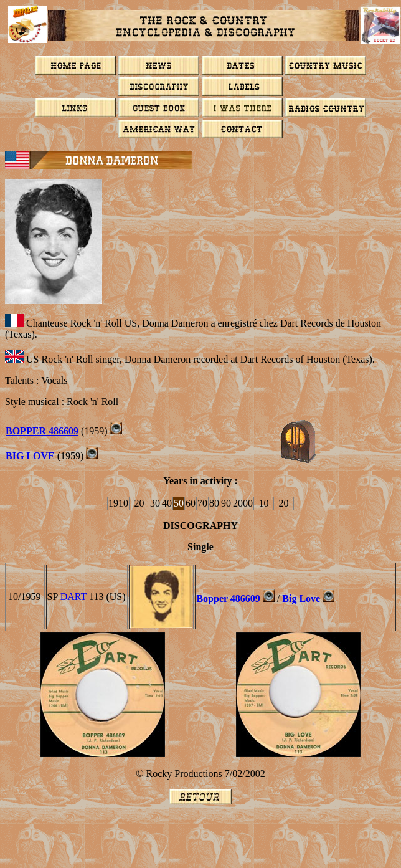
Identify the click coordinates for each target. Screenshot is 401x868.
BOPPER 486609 (42, 431)
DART (73, 597)
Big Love (301, 599)
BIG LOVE (30, 456)
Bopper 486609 (228, 599)
